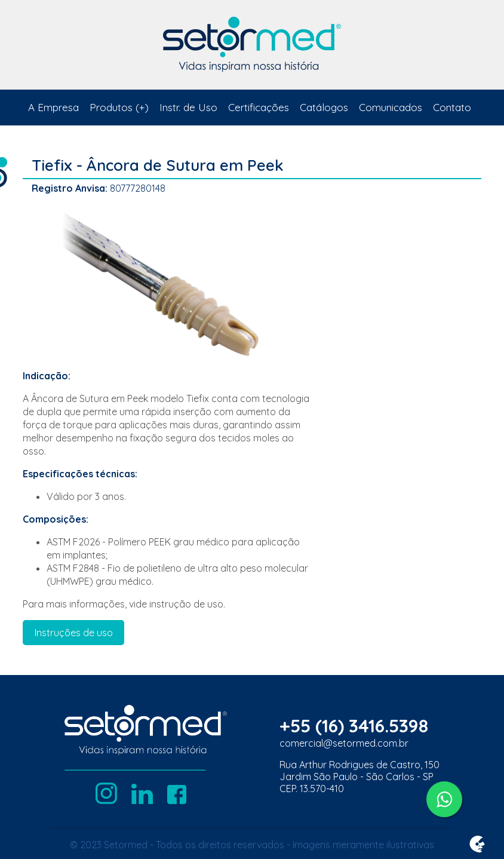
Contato (452, 107)
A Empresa (53, 107)
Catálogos (324, 107)
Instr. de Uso (188, 107)
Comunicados (391, 107)
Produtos (111, 107)
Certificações (259, 107)
